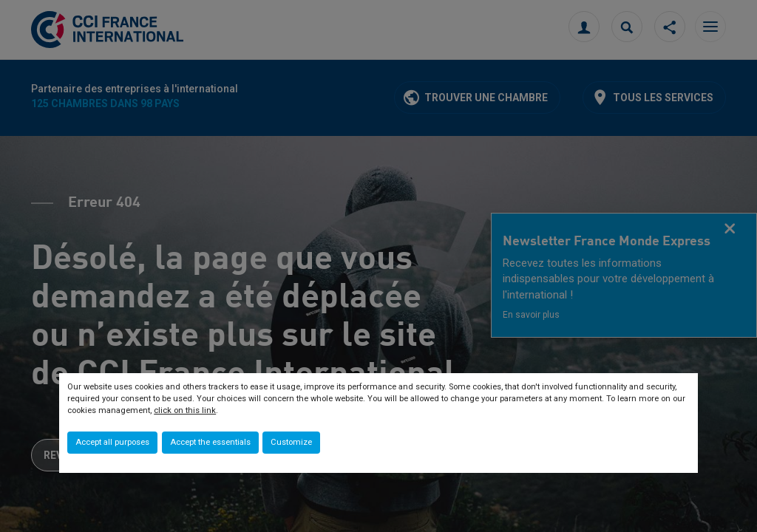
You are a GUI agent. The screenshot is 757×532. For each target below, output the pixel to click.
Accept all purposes (112, 442)
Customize (291, 442)
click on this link (185, 410)
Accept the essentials (210, 442)
